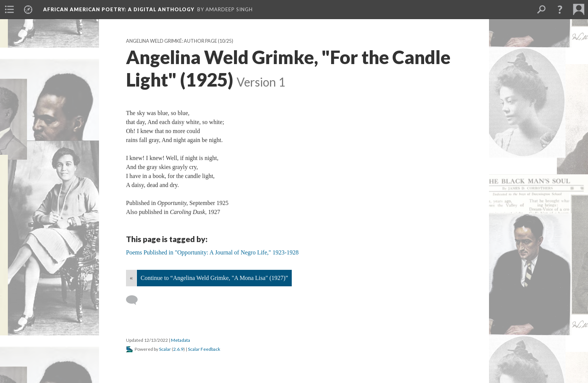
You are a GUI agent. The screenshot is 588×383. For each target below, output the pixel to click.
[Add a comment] (135, 300)
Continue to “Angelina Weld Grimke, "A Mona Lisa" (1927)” (214, 278)
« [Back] (131, 278)
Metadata (181, 340)
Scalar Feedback (204, 349)
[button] (560, 9)
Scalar (165, 349)
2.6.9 (178, 349)
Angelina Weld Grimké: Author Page (172, 41)
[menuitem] (9, 9)
